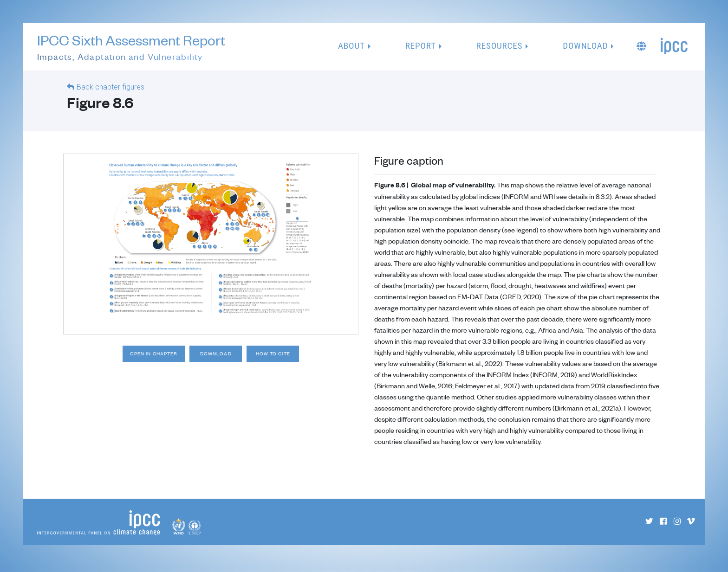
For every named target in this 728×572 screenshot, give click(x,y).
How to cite (289, 359)
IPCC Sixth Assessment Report (131, 49)
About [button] (351, 48)
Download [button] (585, 48)
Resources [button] (500, 48)
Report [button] (421, 48)
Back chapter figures (110, 91)
